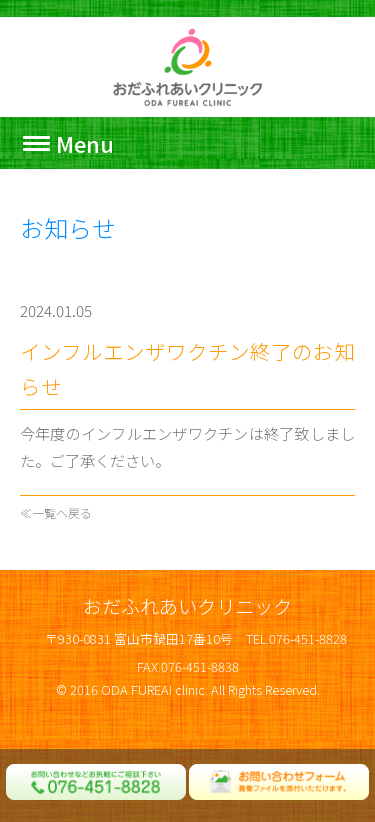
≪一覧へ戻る (56, 512)
